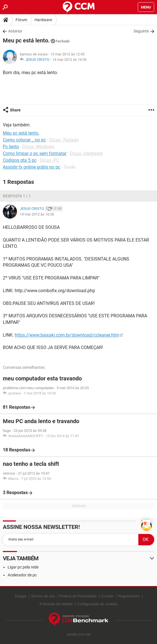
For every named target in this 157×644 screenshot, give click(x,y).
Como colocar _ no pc (24, 140)
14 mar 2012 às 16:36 (69, 60)
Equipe (21, 596)
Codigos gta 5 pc (20, 160)
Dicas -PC (50, 160)
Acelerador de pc (22, 575)
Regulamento (129, 596)
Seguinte (141, 31)
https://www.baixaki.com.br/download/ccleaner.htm (67, 335)
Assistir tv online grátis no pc (32, 167)
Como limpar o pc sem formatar (35, 153)
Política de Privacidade (78, 596)
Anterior (15, 31)
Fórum (21, 20)
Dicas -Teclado (64, 140)
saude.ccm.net (78, 634)
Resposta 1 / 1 (17, 196)
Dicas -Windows (38, 147)
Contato (107, 596)
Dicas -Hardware (86, 153)
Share (15, 110)
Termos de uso (43, 596)
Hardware (43, 20)
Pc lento (11, 147)
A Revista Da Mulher (56, 604)
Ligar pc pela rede (23, 567)
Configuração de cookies (97, 604)
